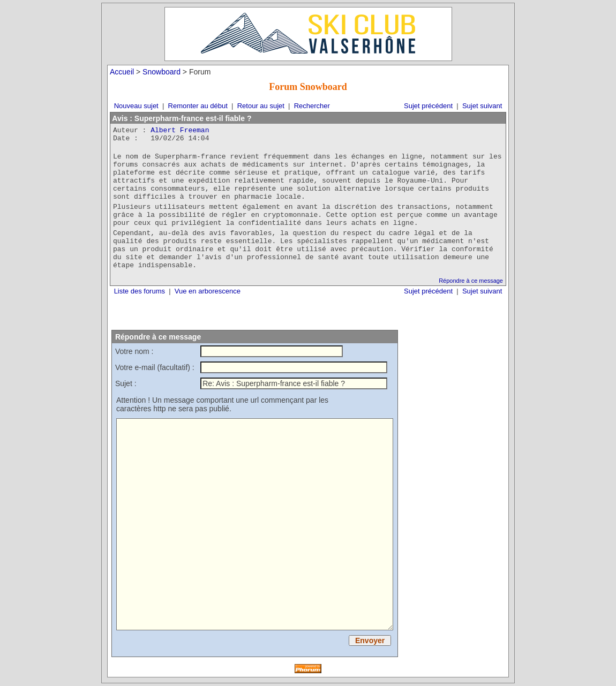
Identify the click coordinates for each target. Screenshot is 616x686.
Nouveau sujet (136, 106)
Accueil (122, 72)
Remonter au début (198, 106)
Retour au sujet (261, 106)
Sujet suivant (482, 106)
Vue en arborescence (208, 291)
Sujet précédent (428, 106)
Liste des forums (140, 291)
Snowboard (161, 72)
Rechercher (312, 106)
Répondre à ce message (471, 281)
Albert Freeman (180, 130)
